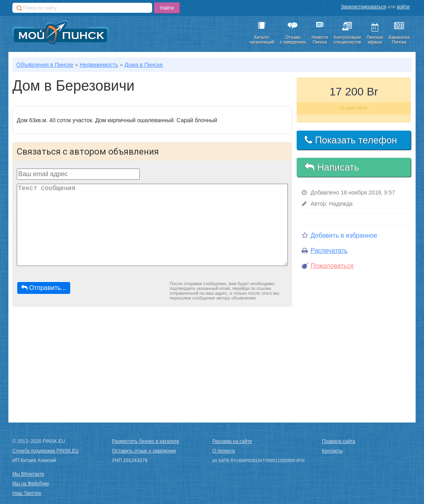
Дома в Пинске (144, 65)
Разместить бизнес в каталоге (146, 441)
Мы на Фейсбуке (31, 484)
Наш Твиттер (27, 493)
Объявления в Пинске (45, 65)
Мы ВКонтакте (28, 474)
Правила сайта (338, 441)
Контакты (332, 451)
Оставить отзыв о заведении (144, 451)
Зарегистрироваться (364, 7)
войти (403, 7)
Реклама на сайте (232, 441)
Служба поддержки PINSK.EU (46, 451)
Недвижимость (99, 65)
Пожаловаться (328, 266)
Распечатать (325, 251)
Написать (332, 167)
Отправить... (44, 288)
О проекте (224, 451)
